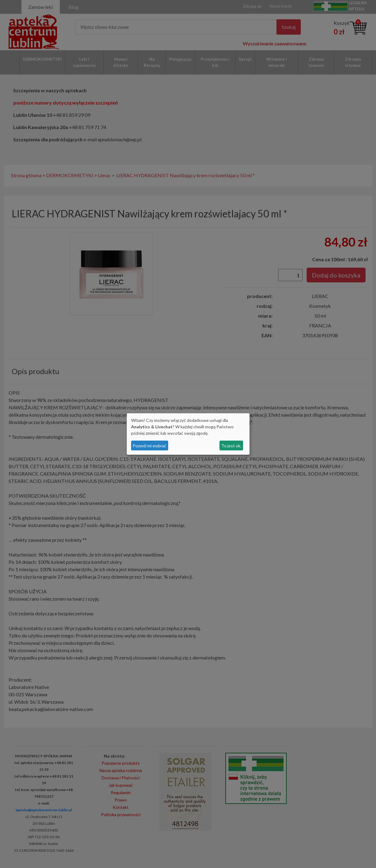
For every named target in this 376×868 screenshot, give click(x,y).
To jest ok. (231, 446)
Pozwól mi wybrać (149, 446)
